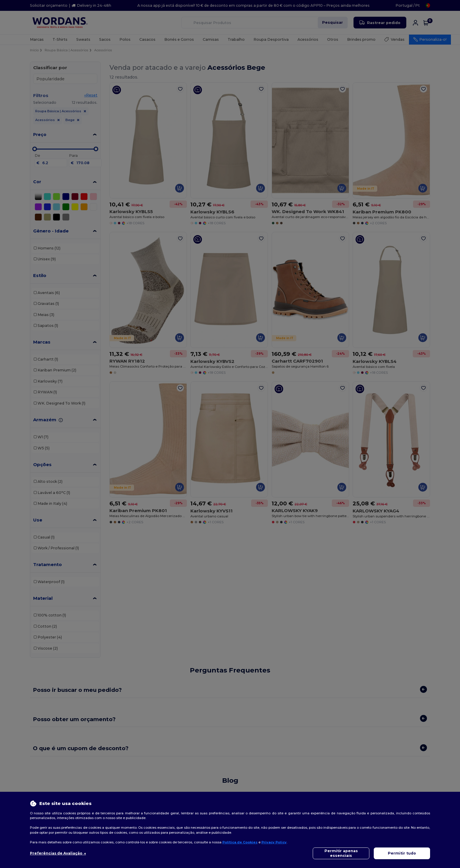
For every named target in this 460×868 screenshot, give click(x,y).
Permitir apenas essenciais (341, 853)
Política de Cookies (240, 842)
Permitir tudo (402, 853)
